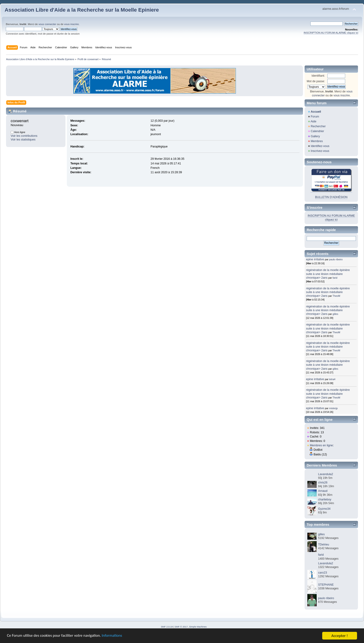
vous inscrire (71, 24)
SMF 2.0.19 (167, 627)
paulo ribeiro (336, 259)
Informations (113, 636)
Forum (315, 117)
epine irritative (315, 259)
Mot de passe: (316, 81)
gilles (335, 314)
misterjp (333, 408)
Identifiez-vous (320, 146)
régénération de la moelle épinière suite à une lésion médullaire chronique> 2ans (328, 274)
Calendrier (317, 131)
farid (335, 278)
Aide (314, 121)
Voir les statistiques (23, 140)
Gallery (315, 136)
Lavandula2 (325, 474)
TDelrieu (323, 545)
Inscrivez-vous (320, 151)
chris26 (323, 483)
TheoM (336, 296)
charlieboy (325, 499)
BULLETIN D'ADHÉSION (331, 197)
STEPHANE (326, 585)
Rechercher (318, 126)
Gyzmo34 (324, 509)
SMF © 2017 (181, 627)
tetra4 (332, 379)
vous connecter (47, 24)
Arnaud (323, 491)
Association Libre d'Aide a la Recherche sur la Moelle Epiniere (82, 10)
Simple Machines (198, 627)
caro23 (322, 573)
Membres (317, 141)
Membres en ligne (321, 445)
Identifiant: (318, 76)
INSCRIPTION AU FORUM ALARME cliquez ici (331, 33)
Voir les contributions (24, 136)
